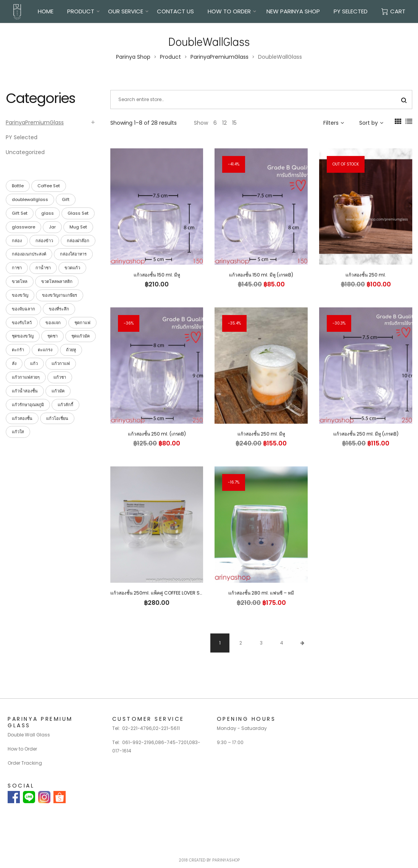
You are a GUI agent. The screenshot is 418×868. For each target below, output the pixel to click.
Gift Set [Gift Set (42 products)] (20, 213)
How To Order (229, 11)
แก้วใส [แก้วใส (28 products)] (18, 432)
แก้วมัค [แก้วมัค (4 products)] (58, 391)
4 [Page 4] (282, 643)
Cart (393, 11)
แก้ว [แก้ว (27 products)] (34, 363)
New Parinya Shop (293, 11)
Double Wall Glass (29, 735)
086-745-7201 (172, 742)
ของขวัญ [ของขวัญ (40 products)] (20, 295)
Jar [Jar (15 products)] (52, 227)
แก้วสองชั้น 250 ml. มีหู (261, 434)
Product (81, 11)
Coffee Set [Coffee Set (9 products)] (49, 186)
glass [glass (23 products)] (48, 213)
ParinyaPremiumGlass (219, 57)
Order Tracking (25, 763)
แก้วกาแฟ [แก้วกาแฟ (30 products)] (61, 363)
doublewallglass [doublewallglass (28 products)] (30, 199)
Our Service (126, 11)
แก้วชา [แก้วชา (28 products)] (60, 377)
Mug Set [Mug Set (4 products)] (78, 227)
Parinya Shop (133, 57)
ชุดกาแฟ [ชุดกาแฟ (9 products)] (82, 323)
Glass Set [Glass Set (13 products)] (78, 213)
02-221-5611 (166, 728)
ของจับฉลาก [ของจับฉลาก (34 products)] (23, 309)
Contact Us (175, 11)
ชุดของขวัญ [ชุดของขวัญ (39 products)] (23, 336)
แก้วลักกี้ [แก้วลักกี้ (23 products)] (65, 405)
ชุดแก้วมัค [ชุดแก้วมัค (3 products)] (81, 336)
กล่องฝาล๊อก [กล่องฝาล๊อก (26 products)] (78, 241)
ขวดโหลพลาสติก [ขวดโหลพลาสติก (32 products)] (57, 281)
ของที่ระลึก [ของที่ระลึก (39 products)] (59, 309)
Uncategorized (25, 152)
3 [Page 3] (261, 643)
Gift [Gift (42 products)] (66, 199)
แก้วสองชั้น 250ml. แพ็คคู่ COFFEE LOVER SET (157, 593)
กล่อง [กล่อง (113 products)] (17, 241)
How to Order (22, 749)
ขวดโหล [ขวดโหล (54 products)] (20, 281)
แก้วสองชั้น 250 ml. (366, 275)
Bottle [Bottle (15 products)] (18, 186)
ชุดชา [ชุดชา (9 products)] (52, 336)
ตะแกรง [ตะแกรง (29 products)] (45, 350)
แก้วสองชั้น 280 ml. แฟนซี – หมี (261, 593)
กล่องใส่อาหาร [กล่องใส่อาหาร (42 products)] (73, 254)
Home (46, 11)
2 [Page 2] (241, 643)
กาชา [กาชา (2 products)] (17, 268)
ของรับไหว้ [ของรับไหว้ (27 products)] (22, 323)
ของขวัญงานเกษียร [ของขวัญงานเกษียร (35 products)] (60, 295)
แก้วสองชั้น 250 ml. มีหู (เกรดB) (366, 434)
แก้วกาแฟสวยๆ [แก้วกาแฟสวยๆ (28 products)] (26, 377)
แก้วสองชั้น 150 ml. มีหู (157, 275)
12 (224, 123)
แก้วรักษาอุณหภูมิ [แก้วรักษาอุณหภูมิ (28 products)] (28, 405)
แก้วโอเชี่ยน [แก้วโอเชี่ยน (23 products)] (57, 418)
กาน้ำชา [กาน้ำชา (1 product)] (43, 268)
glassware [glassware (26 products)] (23, 227)
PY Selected (351, 11)
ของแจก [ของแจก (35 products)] (53, 323)
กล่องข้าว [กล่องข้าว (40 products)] (44, 241)
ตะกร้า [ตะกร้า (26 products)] (18, 350)
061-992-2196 (138, 742)
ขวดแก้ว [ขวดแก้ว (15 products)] (72, 268)
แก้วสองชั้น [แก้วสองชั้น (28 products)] (22, 418)
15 (234, 123)
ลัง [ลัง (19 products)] (14, 363)
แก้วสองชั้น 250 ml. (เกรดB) (157, 434)
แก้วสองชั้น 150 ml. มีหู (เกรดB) (261, 275)
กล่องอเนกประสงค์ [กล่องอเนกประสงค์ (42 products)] (29, 254)
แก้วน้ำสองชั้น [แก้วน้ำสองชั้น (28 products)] (25, 391)
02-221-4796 (137, 728)
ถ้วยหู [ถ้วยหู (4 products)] (71, 350)
